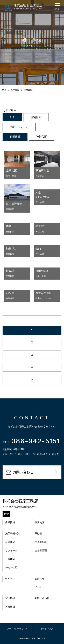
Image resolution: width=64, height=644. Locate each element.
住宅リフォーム (19, 127)
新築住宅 (10, 542)
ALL (12, 117)
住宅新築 (36, 117)
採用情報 (10, 598)
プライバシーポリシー (17, 629)
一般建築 (10, 559)
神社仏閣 (42, 137)
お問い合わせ (20, 473)
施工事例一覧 (12, 533)
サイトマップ (47, 629)
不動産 (38, 533)
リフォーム (11, 550)
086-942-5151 (31, 441)
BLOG (9, 579)
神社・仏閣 (11, 567)
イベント (40, 587)
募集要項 (10, 607)
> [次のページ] (32, 379)
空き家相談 (41, 542)
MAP (6, 514)
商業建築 (15, 137)
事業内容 (40, 522)
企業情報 (10, 522)
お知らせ (40, 579)
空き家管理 (41, 550)
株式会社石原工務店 (20, 501)
